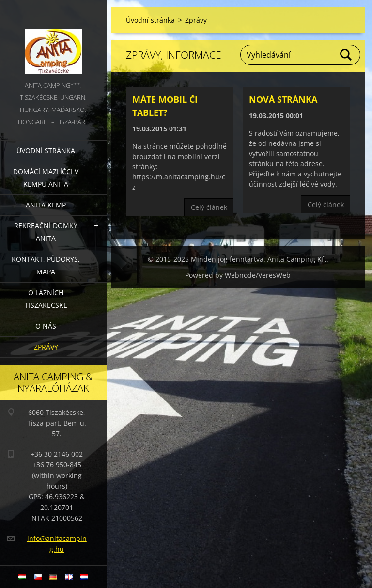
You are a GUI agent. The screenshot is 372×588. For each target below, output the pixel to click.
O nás (46, 326)
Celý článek (209, 207)
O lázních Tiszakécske (46, 299)
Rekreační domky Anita (46, 232)
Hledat (346, 55)
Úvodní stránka (46, 151)
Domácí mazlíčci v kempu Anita (46, 178)
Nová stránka (283, 99)
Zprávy (46, 347)
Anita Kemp (46, 205)
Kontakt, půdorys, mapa (46, 265)
